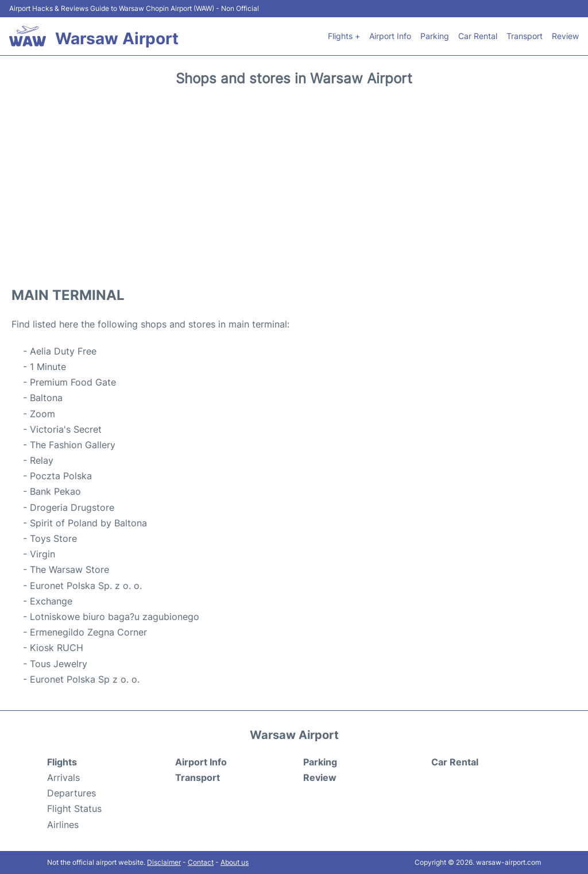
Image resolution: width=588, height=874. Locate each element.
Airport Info (390, 36)
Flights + (344, 36)
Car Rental (478, 36)
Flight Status (74, 808)
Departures (71, 793)
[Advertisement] (294, 183)
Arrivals (63, 777)
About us (235, 862)
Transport (525, 36)
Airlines (63, 825)
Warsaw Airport (117, 38)
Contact (201, 862)
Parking (435, 36)
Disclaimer (164, 862)
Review (565, 36)
